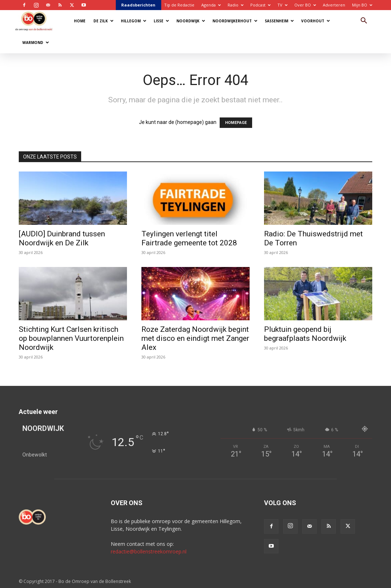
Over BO (305, 5)
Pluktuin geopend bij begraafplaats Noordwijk (305, 334)
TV (282, 5)
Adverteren (334, 5)
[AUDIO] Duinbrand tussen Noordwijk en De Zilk (62, 238)
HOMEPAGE (236, 123)
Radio (236, 5)
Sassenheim (279, 21)
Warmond (36, 43)
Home (80, 21)
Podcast (260, 5)
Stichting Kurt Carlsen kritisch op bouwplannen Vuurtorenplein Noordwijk (71, 338)
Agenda (211, 5)
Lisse (161, 21)
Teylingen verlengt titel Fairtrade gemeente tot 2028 (189, 238)
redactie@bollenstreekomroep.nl (149, 551)
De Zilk (104, 21)
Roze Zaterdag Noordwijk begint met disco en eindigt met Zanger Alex (195, 338)
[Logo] (37, 21)
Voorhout (316, 21)
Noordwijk (191, 21)
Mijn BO (362, 5)
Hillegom (134, 21)
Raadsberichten (138, 5)
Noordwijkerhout (235, 21)
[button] (364, 21)
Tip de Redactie (179, 5)
